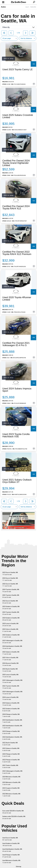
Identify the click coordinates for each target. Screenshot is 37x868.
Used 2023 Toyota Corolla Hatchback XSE (16, 435)
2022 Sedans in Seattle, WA (11, 710)
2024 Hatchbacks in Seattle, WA (12, 647)
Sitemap (19, 867)
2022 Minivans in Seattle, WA (11, 795)
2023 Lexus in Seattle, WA (10, 625)
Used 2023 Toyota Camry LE (17, 69)
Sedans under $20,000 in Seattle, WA (14, 817)
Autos (3, 7)
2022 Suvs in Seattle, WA (10, 602)
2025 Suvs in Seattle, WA (10, 585)
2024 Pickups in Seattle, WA (11, 715)
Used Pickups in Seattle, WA (11, 856)
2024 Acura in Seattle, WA (10, 664)
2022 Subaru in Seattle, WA (11, 749)
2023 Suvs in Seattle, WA (10, 573)
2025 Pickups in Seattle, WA (11, 755)
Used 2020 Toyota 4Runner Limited (17, 299)
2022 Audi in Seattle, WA (10, 744)
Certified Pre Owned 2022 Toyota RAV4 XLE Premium (17, 253)
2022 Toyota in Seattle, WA (11, 687)
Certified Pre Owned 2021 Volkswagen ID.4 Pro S (16, 344)
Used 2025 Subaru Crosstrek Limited (18, 116)
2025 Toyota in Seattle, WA (11, 596)
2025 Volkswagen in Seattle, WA (12, 681)
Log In (27, 7)
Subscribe (33, 7)
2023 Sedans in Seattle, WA (11, 608)
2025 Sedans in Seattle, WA (11, 636)
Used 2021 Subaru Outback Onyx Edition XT (17, 481)
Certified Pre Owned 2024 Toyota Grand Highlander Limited (16, 163)
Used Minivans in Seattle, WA (11, 861)
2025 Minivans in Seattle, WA (11, 783)
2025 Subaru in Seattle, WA (11, 653)
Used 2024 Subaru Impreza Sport (17, 390)
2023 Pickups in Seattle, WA (11, 732)
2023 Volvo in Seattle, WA (10, 630)
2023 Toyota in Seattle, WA (11, 613)
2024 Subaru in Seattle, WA (11, 704)
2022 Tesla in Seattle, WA (10, 766)
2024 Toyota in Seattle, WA (11, 591)
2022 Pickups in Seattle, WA (11, 761)
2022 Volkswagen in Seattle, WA (12, 772)
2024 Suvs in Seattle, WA (10, 579)
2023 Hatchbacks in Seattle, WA (12, 721)
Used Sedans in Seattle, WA (11, 844)
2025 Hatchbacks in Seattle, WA (12, 727)
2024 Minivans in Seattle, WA (11, 778)
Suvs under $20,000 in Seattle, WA (13, 812)
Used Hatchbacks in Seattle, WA (12, 850)
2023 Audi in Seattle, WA (10, 670)
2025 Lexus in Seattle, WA (10, 676)
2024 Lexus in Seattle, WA (10, 698)
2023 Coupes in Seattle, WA (11, 789)
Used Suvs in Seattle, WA (10, 839)
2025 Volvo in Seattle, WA (10, 659)
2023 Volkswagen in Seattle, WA (12, 642)
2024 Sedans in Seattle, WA (11, 619)
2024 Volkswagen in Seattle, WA (12, 693)
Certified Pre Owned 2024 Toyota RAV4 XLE (16, 207)
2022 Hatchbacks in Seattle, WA (12, 738)
